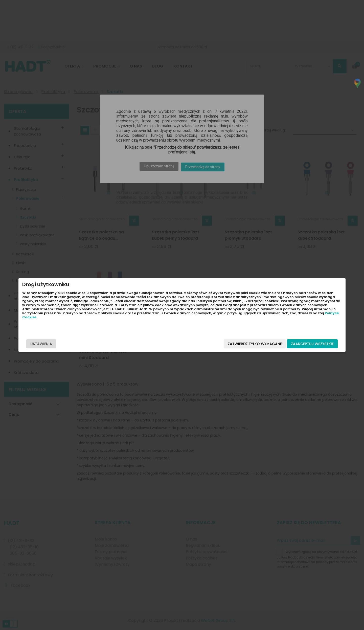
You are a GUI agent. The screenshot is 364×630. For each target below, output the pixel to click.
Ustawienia (81, 344)
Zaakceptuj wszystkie (272, 344)
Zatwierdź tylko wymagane (215, 344)
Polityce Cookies (89, 325)
